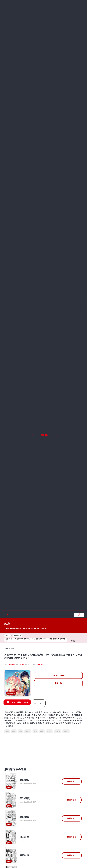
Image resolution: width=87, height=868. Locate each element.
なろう (66, 731)
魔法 (35, 731)
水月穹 (25, 628)
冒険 (20, 731)
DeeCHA (44, 628)
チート (58, 731)
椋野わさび (14, 628)
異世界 (28, 731)
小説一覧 (58, 683)
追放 (7, 731)
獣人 (42, 731)
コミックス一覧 (58, 675)
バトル (49, 731)
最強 (14, 731)
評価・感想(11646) (20, 702)
